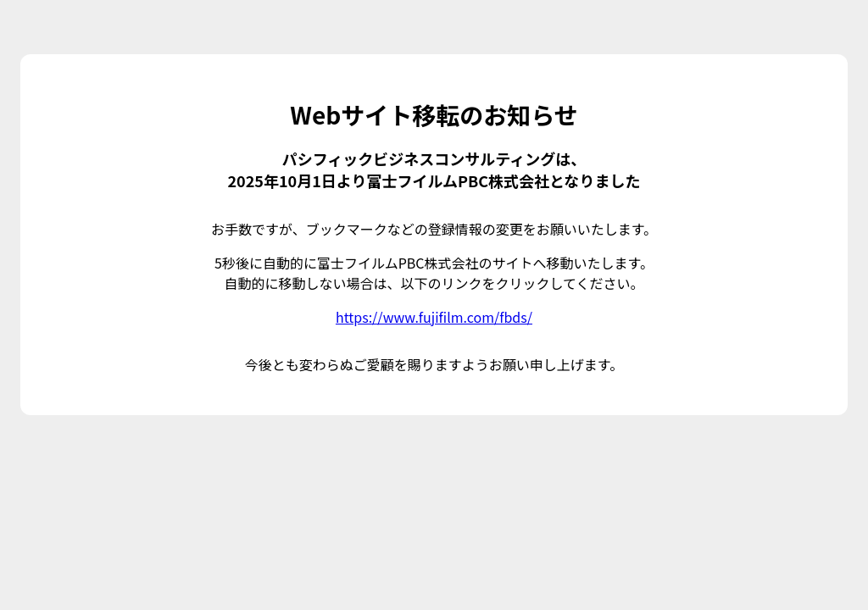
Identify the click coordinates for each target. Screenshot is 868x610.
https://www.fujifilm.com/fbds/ (434, 317)
